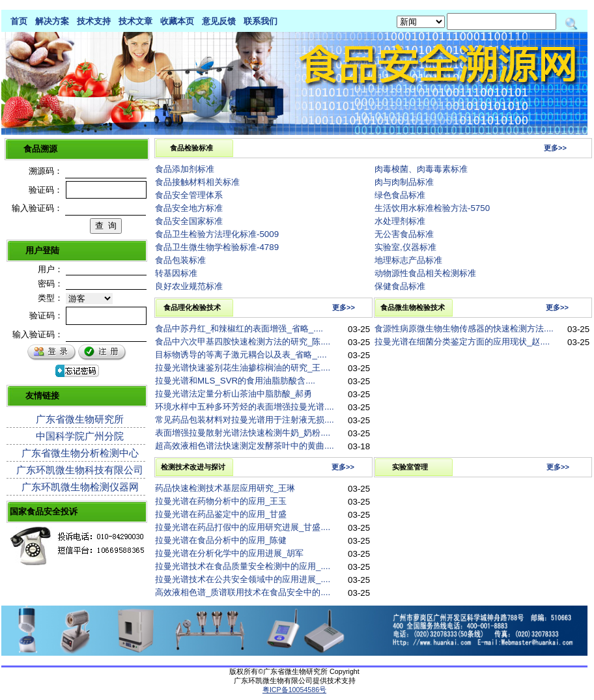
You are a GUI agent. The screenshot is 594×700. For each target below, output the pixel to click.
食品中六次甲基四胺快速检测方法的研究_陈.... (243, 342)
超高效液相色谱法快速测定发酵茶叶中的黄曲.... (245, 446)
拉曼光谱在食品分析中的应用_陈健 (221, 540)
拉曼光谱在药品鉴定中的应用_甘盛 (221, 514)
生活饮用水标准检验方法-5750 (432, 208)
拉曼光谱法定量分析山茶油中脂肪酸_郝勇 (233, 394)
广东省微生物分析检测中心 (80, 453)
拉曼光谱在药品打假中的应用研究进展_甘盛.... (243, 527)
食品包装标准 (180, 260)
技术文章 (135, 21)
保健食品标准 (400, 286)
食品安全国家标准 (189, 221)
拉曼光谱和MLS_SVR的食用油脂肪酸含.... (235, 381)
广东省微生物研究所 (80, 419)
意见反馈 (219, 21)
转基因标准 (176, 273)
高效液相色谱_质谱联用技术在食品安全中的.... (243, 592)
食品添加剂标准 (185, 169)
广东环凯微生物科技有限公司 (80, 470)
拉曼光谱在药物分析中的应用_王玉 (221, 501)
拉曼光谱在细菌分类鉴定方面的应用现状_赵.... (462, 342)
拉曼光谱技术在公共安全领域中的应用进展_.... (243, 579)
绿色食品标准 (400, 195)
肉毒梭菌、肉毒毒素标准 (421, 169)
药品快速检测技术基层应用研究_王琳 (225, 488)
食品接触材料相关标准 (197, 182)
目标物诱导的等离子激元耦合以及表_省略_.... (241, 355)
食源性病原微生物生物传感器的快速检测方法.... (464, 329)
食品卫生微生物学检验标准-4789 (217, 247)
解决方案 (52, 21)
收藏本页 (177, 21)
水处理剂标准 (400, 221)
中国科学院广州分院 (80, 436)
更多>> (555, 148)
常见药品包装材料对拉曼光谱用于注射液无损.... (245, 420)
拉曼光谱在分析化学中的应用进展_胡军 (229, 553)
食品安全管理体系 (189, 195)
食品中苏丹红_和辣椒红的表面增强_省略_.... (239, 329)
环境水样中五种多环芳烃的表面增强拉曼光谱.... (245, 407)
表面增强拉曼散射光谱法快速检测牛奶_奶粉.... (243, 433)
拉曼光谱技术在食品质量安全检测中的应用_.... (243, 566)
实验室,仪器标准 (405, 247)
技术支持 (94, 21)
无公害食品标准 (404, 234)
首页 (19, 21)
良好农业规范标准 (189, 286)
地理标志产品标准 (408, 260)
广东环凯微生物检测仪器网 (80, 487)
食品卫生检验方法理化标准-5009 (217, 234)
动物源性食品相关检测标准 (425, 273)
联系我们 (261, 21)
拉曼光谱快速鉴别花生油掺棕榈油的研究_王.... (243, 368)
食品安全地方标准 (189, 208)
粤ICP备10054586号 (294, 690)
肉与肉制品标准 (404, 182)
